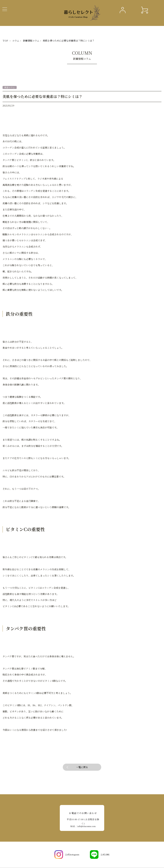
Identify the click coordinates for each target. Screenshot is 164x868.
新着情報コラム (25, 40)
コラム (13, 40)
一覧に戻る (82, 766)
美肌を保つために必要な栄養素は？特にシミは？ (53, 40)
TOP (4, 40)
